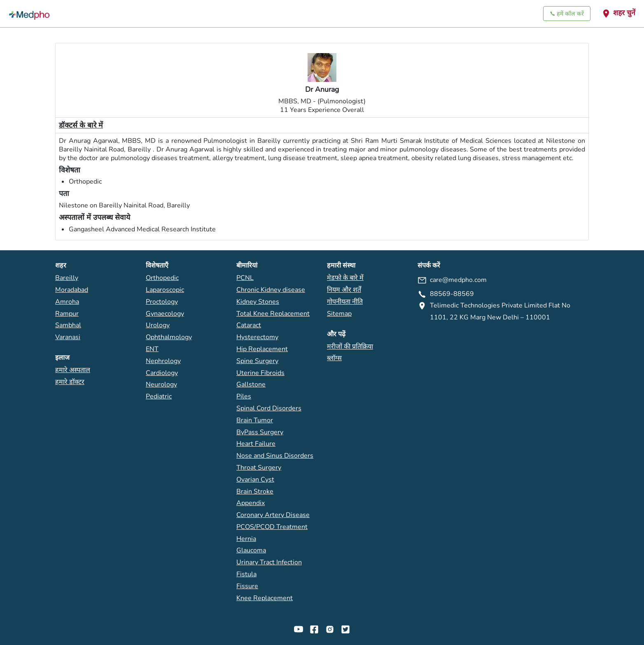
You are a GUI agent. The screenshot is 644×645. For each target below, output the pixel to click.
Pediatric (159, 396)
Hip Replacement (262, 349)
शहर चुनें (618, 13)
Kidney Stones (258, 302)
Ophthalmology (169, 337)
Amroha (67, 302)
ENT (152, 349)
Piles (244, 396)
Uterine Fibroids (260, 373)
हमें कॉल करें (567, 14)
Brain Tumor (255, 420)
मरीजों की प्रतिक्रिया (350, 347)
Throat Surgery (259, 468)
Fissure (247, 586)
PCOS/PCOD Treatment (272, 527)
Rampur (67, 314)
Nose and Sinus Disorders (275, 456)
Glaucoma (251, 550)
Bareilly (67, 278)
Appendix (251, 503)
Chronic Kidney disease (271, 290)
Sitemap (339, 314)
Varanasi (68, 337)
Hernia (246, 539)
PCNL (245, 278)
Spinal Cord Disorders (269, 408)
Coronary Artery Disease (273, 515)
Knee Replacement (265, 598)
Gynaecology (165, 314)
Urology (158, 325)
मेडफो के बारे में (345, 278)
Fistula (246, 574)
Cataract (249, 325)
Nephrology (163, 361)
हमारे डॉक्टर (70, 382)
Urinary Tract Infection (269, 562)
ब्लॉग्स (334, 358)
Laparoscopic (165, 290)
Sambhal (68, 325)
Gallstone (251, 384)
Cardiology (162, 373)
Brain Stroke (255, 491)
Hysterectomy (257, 337)
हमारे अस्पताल (73, 370)
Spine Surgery (257, 361)
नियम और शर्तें (344, 290)
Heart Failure (256, 444)
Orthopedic (162, 278)
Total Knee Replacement (273, 314)
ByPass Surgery (260, 432)
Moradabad (72, 290)
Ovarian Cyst (255, 480)
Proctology (162, 302)
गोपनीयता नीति (345, 302)
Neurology (161, 384)
